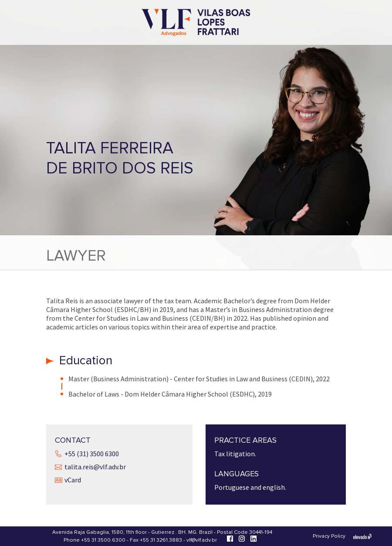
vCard (73, 480)
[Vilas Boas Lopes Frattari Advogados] (196, 23)
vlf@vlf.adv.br (202, 540)
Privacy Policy (329, 536)
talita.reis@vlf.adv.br (95, 467)
